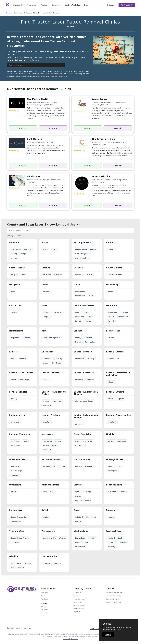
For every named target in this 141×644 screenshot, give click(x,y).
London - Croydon (50, 373)
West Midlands (81, 531)
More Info (53, 128)
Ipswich (46, 517)
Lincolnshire (47, 352)
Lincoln (46, 363)
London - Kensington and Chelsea (54, 393)
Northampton (59, 466)
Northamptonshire (51, 460)
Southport (47, 450)
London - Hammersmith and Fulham (118, 374)
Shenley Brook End (82, 258)
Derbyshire (15, 284)
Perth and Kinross (50, 485)
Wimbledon (15, 422)
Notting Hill (47, 405)
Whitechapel (25, 380)
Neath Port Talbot (83, 434)
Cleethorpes (48, 359)
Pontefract (112, 542)
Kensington (57, 401)
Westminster (16, 445)
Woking (78, 521)
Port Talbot (80, 445)
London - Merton (18, 415)
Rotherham (112, 492)
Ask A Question (127, 5)
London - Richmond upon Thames (86, 416)
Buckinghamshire (82, 243)
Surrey (77, 510)
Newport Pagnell (82, 254)
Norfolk (110, 434)
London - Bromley (83, 352)
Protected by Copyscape (70, 639)
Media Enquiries (79, 609)
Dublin (13, 359)
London (13, 380)
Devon (45, 284)
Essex (44, 305)
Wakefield (123, 542)
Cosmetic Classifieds (113, 596)
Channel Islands (17, 268)
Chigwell (46, 312)
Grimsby (59, 359)
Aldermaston (16, 249)
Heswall (46, 445)
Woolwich (90, 380)
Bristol (45, 243)
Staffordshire (16, 510)
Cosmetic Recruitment (114, 593)
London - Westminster (20, 434)
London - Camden (115, 352)
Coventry (92, 538)
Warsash (111, 321)
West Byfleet (91, 517)
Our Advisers (78, 602)
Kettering (47, 466)
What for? (119, 629)
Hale (87, 312)
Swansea (110, 510)
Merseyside (47, 434)
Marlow (93, 249)
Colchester (57, 312)
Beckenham (80, 359)
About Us (77, 596)
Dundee (111, 291)
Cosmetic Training (112, 599)
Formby (58, 441)
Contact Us (77, 593)
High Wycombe (81, 249)
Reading (14, 254)
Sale (90, 317)
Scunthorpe (56, 363)
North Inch (47, 492)
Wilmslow (58, 275)
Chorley (78, 338)
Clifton (54, 249)
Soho (25, 441)
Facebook (45, 599)
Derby (13, 291)
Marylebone (15, 441)
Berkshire (14, 243)
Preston (78, 342)
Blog (87, 5)
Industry (111, 5)
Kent (44, 331)
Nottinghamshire (115, 460)
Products (45, 5)
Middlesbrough (16, 471)
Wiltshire (14, 556)
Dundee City (112, 284)
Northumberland (82, 460)
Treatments (32, 5)
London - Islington (18, 392)
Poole (91, 296)
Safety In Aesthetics (73, 5)
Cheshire (46, 268)
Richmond (79, 424)
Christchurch (80, 296)
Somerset (79, 485)
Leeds (120, 538)
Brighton (14, 312)
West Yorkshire (114, 531)
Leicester (111, 338)
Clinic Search (18, 5)
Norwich (111, 441)
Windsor (14, 258)
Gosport (111, 317)
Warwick (62, 538)
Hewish (78, 496)
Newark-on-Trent (114, 466)
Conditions (57, 5)
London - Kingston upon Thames (86, 393)
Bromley (91, 359)
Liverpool (56, 445)
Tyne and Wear (17, 531)
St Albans (26, 338)
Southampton (123, 317)
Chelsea (46, 401)
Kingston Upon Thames (84, 401)
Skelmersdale (90, 342)
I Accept (108, 635)
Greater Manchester (84, 305)
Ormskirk (88, 338)
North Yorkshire (17, 460)
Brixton (110, 399)
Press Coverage (79, 599)
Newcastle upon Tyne (19, 538)
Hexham (78, 466)
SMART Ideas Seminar (114, 602)
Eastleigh (124, 312)
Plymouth (47, 291)
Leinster (13, 352)
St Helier (22, 275)
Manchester (80, 317)
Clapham (120, 399)
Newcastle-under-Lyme (19, 517)
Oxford (13, 492)
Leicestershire (113, 331)
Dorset (77, 284)
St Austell (89, 275)
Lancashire (79, 331)
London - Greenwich (84, 373)
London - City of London (21, 373)
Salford (78, 321)
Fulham (110, 382)
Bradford (111, 538)
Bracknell (28, 249)
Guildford (79, 517)
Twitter (44, 596)
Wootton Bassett (17, 568)
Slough (23, 254)
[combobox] (41, 65)
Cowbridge (87, 492)
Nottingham (112, 471)
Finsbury (14, 399)
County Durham (114, 268)
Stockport (88, 321)
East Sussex (15, 305)
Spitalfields (112, 422)
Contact (23, 128)
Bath (77, 492)
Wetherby (111, 547)
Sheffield (123, 492)
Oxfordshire (15, 485)
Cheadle (78, 312)
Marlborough (16, 563)
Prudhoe (88, 466)
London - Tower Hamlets (119, 415)
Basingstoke (112, 312)
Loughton (47, 317)
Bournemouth (81, 291)
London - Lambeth (115, 392)
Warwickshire (48, 531)
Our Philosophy (79, 606)
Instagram (45, 593)
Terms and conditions (99, 629)
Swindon (28, 563)
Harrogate (15, 466)
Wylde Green (80, 547)
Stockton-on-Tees (115, 275)
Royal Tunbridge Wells (52, 338)
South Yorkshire (114, 485)
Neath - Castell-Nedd (83, 441)
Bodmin (78, 275)
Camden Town (113, 359)
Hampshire (112, 305)
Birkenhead (47, 441)
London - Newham (51, 415)
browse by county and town (79, 74)
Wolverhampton (82, 542)
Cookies (107, 624)
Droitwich (47, 563)
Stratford (47, 422)
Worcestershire (49, 556)
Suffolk (45, 510)
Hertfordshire (16, 331)
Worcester (58, 563)
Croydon (46, 380)
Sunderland (15, 542)
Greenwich (79, 380)
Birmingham (80, 538)
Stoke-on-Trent (17, 521)
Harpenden (15, 338)
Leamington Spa (49, 538)
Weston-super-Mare (83, 500)
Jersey (13, 275)
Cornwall (78, 268)
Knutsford (47, 275)
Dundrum (23, 359)
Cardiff (110, 243)
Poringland (122, 441)
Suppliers (77, 612)
